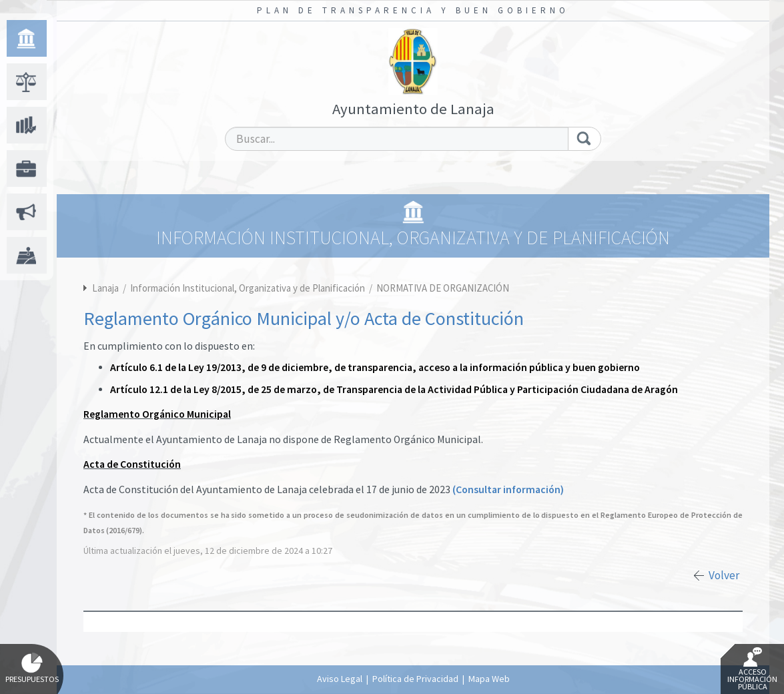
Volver (724, 575)
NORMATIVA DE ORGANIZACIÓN (443, 288)
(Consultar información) (508, 489)
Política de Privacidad (415, 679)
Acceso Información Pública (752, 669)
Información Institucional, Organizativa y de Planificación (249, 288)
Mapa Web (489, 679)
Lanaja (105, 288)
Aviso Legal (340, 679)
